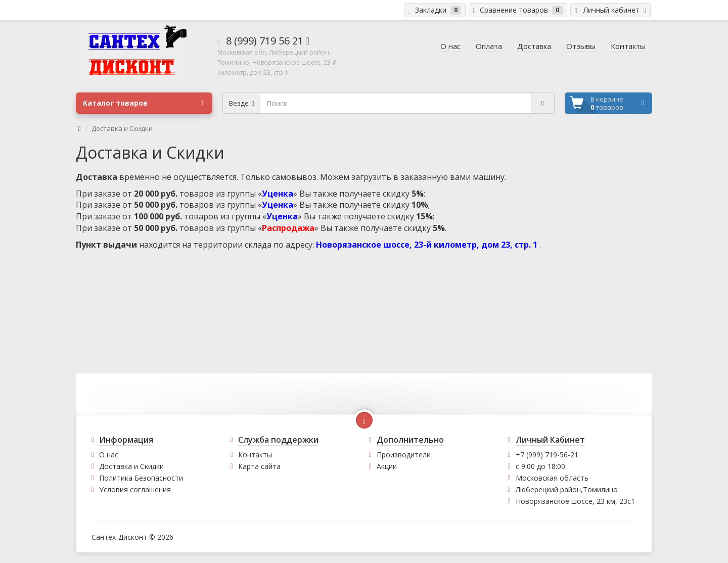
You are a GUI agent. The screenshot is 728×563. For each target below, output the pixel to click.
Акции (387, 466)
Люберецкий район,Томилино (567, 489)
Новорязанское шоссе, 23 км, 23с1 (575, 501)
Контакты (255, 455)
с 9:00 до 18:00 (540, 466)
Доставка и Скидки (131, 466)
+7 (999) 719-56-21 (547, 455)
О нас (109, 455)
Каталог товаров (143, 103)
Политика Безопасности (141, 478)
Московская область (552, 478)
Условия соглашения (135, 489)
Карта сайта (259, 466)
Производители (404, 455)
